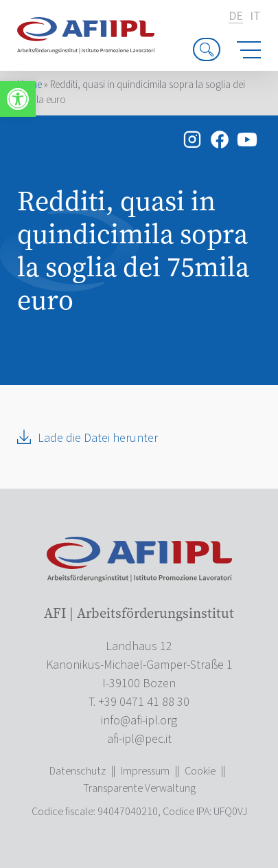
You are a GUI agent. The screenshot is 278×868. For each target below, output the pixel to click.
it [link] (255, 16)
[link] (18, 99)
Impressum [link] (145, 771)
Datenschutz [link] (78, 771)
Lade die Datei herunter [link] (98, 438)
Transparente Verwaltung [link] (139, 788)
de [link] (236, 17)
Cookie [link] (200, 771)
